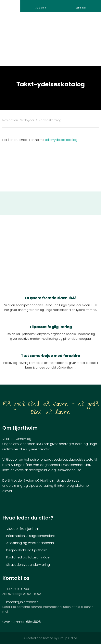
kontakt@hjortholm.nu (23, 602)
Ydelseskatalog (50, 120)
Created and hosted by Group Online (51, 638)
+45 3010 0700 (18, 589)
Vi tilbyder (28, 120)
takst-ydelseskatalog (61, 140)
